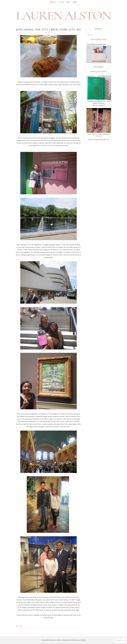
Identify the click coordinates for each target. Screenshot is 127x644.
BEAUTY (53, 2)
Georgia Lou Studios (79, 640)
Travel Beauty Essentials (96, 44)
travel (21, 626)
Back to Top (121, 640)
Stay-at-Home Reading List (99, 140)
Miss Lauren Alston (55, 640)
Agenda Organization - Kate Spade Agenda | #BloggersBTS (99, 103)
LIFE (68, 2)
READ (75, 2)
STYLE (61, 2)
